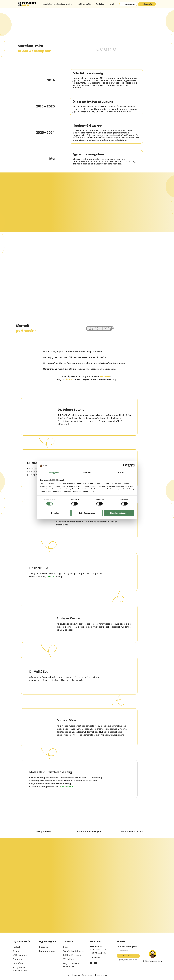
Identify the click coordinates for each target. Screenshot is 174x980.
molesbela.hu (66, 787)
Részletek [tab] (87, 473)
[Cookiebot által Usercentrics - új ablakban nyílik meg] (125, 465)
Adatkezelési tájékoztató (84, 975)
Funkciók (101, 4)
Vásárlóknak (69, 959)
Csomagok (18, 959)
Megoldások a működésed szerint (58, 4)
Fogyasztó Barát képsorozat (71, 965)
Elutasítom (55, 513)
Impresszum (102, 975)
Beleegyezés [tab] (54, 473)
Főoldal (16, 947)
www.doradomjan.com (133, 832)
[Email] (95, 962)
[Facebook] (91, 962)
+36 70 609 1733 (98, 950)
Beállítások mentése (87, 513)
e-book (51, 577)
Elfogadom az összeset (119, 513)
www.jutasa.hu (43, 832)
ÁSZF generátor (20, 955)
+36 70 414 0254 (98, 953)
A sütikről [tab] (120, 473)
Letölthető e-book (72, 955)
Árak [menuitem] (112, 4)
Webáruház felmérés (74, 951)
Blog (65, 947)
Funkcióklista (19, 963)
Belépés (147, 4)
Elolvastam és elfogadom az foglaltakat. (127, 960)
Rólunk (16, 951)
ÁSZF (69, 975)
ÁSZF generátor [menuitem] (85, 4)
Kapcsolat (128, 4)
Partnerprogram (47, 951)
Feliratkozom (128, 956)
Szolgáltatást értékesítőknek (20, 969)
